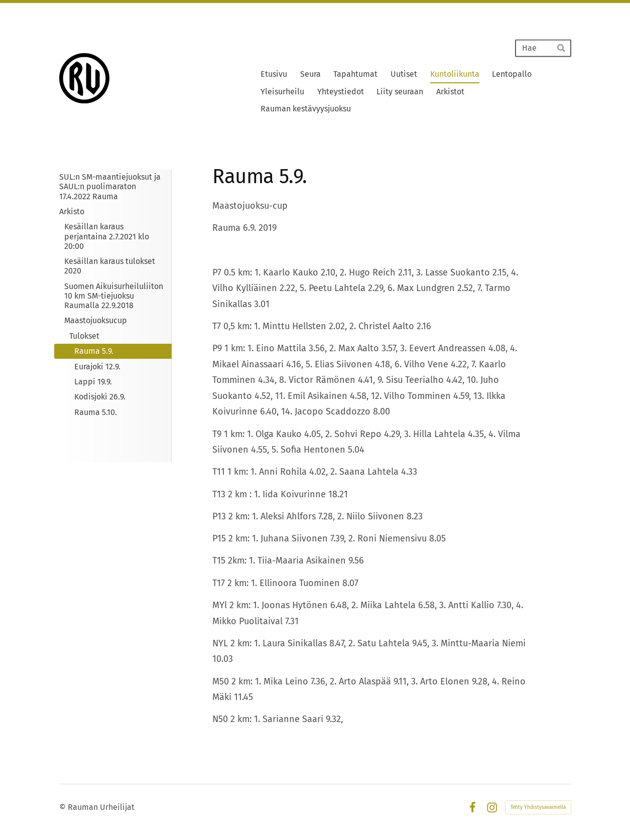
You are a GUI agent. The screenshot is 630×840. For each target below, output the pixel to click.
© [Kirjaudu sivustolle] (64, 807)
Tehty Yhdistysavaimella (538, 807)
